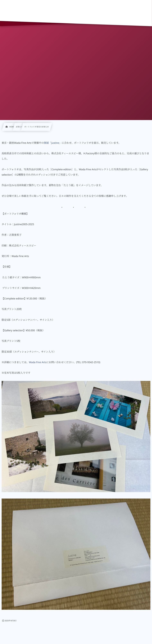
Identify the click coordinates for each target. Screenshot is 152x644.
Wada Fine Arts (38, 362)
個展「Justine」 (53, 143)
